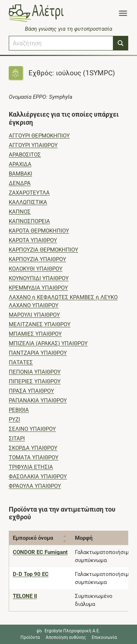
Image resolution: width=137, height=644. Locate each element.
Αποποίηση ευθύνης (66, 637)
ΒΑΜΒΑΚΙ (20, 174)
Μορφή (84, 538)
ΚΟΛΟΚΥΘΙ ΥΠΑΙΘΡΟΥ (36, 269)
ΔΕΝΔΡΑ (20, 183)
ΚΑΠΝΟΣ (20, 212)
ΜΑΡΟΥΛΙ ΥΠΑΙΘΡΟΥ (34, 315)
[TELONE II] (25, 596)
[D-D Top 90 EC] (31, 574)
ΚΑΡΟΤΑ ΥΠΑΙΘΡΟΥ (33, 240)
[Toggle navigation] (123, 13)
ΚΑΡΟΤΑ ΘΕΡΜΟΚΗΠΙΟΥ (39, 231)
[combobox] (61, 43)
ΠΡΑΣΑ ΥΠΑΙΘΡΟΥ (31, 391)
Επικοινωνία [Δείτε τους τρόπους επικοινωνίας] (104, 637)
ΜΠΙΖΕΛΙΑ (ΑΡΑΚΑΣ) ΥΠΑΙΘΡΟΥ (48, 343)
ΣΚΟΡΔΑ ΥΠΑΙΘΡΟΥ (33, 448)
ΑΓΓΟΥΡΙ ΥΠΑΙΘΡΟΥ (33, 145)
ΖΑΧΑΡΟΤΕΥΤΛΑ (29, 193)
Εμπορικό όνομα (33, 538)
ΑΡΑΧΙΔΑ (20, 164)
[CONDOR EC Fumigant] (40, 552)
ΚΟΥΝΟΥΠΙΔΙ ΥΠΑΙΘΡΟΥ (39, 278)
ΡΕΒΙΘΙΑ (19, 410)
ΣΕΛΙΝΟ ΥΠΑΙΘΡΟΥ (32, 429)
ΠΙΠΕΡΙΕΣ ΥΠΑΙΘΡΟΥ (35, 381)
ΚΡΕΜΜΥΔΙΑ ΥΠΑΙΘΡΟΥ (38, 288)
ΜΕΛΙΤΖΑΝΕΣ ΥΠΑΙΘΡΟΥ (40, 324)
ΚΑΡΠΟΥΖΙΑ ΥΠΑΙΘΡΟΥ (37, 259)
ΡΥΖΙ (14, 419)
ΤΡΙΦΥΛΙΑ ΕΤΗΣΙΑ (31, 467)
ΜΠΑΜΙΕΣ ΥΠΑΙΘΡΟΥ (35, 334)
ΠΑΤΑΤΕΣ (21, 362)
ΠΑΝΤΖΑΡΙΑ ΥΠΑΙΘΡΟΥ (38, 353)
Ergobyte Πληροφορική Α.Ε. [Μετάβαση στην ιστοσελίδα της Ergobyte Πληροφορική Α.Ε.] (72, 631)
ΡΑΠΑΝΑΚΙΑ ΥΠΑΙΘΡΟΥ (38, 400)
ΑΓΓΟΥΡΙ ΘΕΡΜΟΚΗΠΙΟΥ (39, 136)
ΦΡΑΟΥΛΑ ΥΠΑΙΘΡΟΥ (35, 486)
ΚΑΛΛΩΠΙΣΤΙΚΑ (28, 202)
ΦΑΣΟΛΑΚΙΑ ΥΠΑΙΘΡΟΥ (38, 477)
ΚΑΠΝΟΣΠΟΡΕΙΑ (29, 221)
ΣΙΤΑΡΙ (17, 438)
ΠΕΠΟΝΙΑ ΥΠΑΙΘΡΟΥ (35, 372)
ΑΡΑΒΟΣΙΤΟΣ (25, 155)
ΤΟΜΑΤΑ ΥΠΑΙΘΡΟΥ (34, 457)
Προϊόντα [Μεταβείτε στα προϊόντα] (30, 637)
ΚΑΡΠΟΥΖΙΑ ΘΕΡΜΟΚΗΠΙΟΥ (43, 250)
